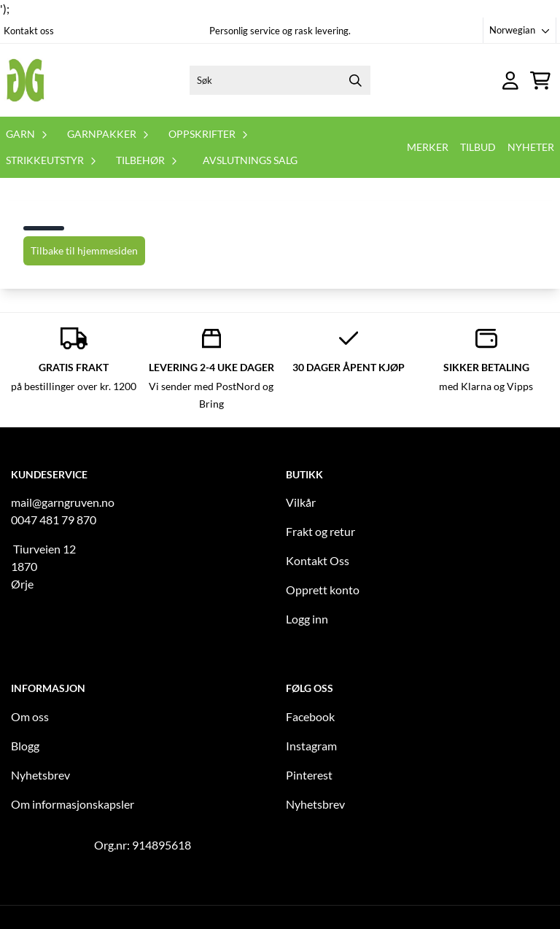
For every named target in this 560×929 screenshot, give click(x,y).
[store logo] (26, 80)
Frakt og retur (320, 531)
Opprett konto (323, 590)
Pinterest (309, 775)
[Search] (356, 80)
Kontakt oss (29, 31)
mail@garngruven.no (63, 502)
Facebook (310, 716)
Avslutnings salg (250, 160)
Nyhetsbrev (40, 775)
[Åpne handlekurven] (540, 81)
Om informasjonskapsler (73, 804)
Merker (428, 147)
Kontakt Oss (318, 560)
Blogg (25, 746)
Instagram (311, 746)
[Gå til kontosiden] (510, 81)
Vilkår (301, 502)
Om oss (30, 716)
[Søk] (280, 80)
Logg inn (307, 619)
